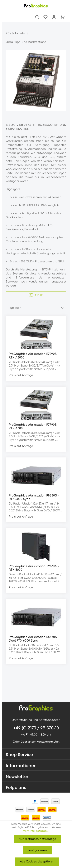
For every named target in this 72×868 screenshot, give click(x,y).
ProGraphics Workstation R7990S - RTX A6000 (34, 356)
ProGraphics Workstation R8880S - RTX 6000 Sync (34, 497)
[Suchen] (37, 17)
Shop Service (19, 755)
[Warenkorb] (62, 17)
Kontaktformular (48, 742)
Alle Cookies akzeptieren (37, 862)
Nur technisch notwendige (37, 839)
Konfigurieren (37, 850)
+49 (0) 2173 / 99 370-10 (36, 728)
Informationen (21, 766)
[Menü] (10, 17)
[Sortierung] (36, 308)
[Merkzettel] (46, 17)
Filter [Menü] (36, 295)
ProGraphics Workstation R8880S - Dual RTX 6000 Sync (34, 639)
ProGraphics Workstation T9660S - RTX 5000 (34, 568)
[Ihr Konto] (54, 17)
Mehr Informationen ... (36, 831)
